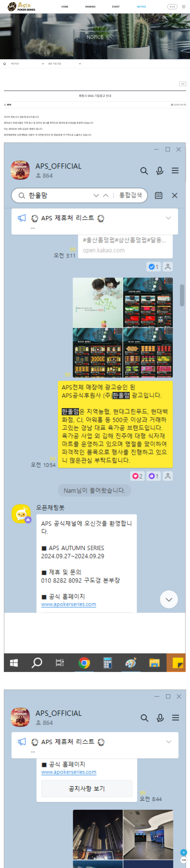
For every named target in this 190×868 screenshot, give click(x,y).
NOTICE (142, 7)
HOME (65, 7)
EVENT (116, 7)
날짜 (180, 767)
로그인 (172, 7)
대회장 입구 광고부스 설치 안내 (25, 788)
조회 (170, 767)
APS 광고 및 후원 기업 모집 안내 (26, 778)
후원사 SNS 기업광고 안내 (24, 799)
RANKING (90, 7)
